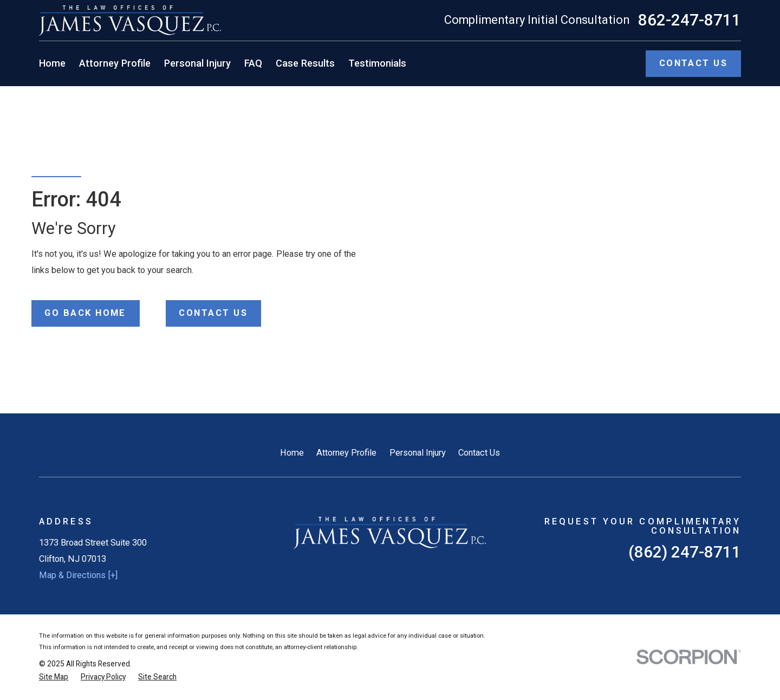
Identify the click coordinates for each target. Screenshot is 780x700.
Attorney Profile (346, 453)
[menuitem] (54, 677)
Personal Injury (418, 453)
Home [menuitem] (52, 63)
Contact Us (479, 453)
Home (292, 453)
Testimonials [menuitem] (377, 63)
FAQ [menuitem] (253, 63)
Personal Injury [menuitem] (197, 63)
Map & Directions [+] (78, 575)
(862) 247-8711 (685, 552)
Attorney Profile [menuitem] (115, 63)
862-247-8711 (690, 21)
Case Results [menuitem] (305, 63)
